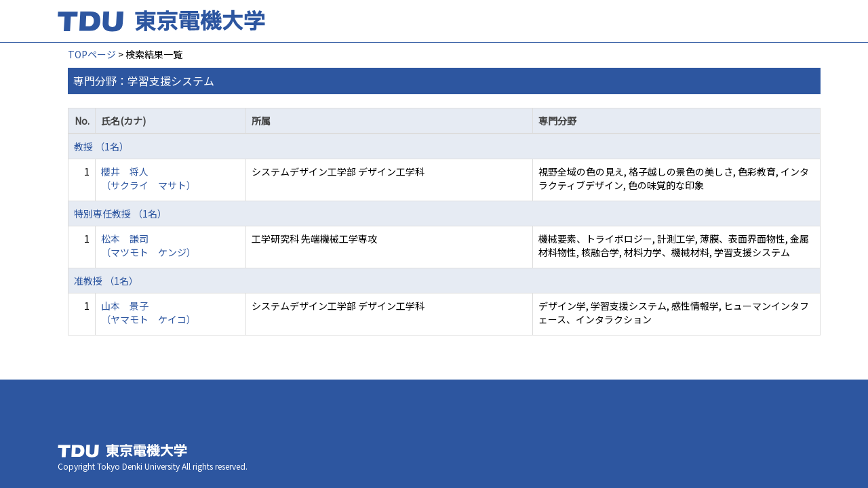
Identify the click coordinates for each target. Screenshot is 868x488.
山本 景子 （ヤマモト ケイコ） (149, 312)
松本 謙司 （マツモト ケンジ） (149, 245)
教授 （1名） (101, 146)
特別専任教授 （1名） (120, 213)
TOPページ (92, 54)
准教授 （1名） (106, 281)
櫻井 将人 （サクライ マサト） (149, 178)
